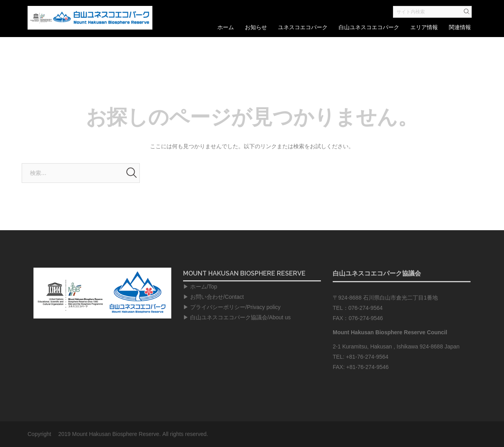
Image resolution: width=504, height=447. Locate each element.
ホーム (226, 27)
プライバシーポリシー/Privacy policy (235, 307)
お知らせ (256, 27)
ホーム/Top (204, 287)
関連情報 (460, 27)
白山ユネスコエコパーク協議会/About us (240, 317)
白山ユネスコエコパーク (369, 27)
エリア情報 (424, 27)
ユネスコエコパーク (303, 27)
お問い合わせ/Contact (217, 297)
